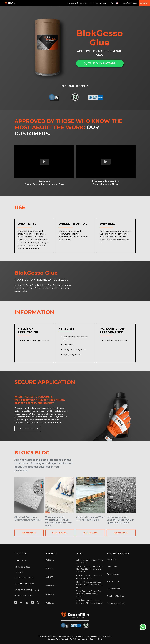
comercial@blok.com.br (24, 578)
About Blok (112, 559)
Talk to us (20, 554)
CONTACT (144, 3)
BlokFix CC (50, 603)
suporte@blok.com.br (24, 595)
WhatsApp (19, 572)
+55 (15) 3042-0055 (130, 3)
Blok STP (49, 577)
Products (51, 554)
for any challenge (118, 554)
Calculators (112, 567)
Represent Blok (114, 589)
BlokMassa (50, 594)
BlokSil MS (50, 560)
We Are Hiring (113, 581)
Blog (79, 554)
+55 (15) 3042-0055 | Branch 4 (27, 590)
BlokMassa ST (51, 586)
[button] (73, 3)
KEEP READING (29, 533)
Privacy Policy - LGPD (116, 603)
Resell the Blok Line (115, 596)
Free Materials (113, 574)
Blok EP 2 (49, 568)
